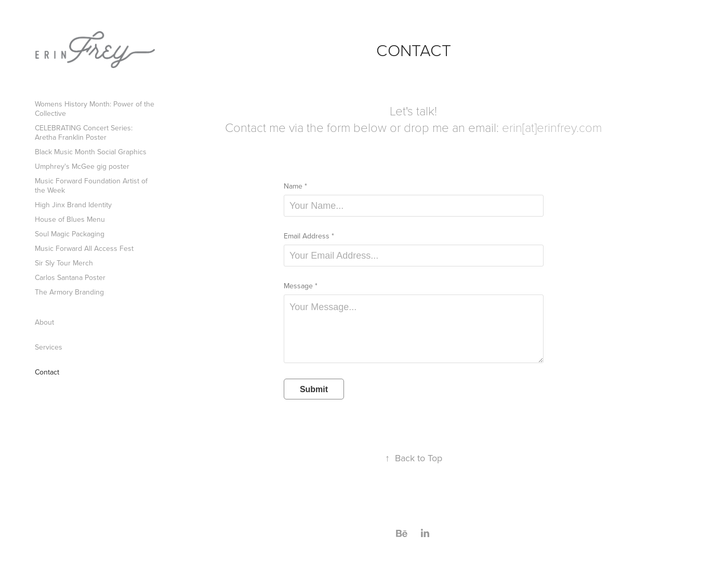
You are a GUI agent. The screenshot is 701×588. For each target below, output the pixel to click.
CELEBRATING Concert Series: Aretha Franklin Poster (84, 132)
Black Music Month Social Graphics (91, 152)
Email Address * (309, 236)
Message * (301, 286)
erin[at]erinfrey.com (552, 127)
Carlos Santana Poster (70, 277)
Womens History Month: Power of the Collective (95, 109)
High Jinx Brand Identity (73, 205)
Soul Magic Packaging (70, 234)
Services (49, 347)
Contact (47, 372)
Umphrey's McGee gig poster (82, 166)
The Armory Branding (69, 292)
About (44, 322)
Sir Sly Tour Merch (64, 263)
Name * (295, 186)
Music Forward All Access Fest (84, 248)
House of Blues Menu (70, 219)
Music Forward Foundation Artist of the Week (91, 185)
